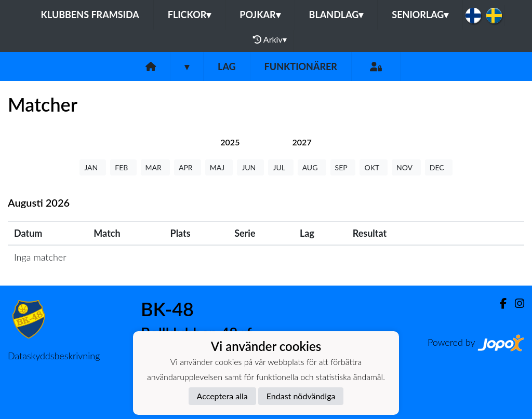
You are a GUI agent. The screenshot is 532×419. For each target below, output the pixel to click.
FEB (123, 167)
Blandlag (336, 15)
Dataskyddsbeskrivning (54, 356)
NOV (406, 167)
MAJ (219, 167)
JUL (281, 167)
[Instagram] (515, 303)
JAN (93, 167)
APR (188, 167)
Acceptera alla (222, 396)
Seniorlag (420, 15)
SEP (343, 167)
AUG (312, 167)
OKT (374, 167)
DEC (439, 167)
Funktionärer (301, 66)
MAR (155, 167)
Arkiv (270, 39)
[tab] (230, 142)
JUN (250, 167)
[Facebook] (499, 303)
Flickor (190, 15)
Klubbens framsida (90, 15)
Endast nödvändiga (301, 396)
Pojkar (260, 15)
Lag (227, 66)
